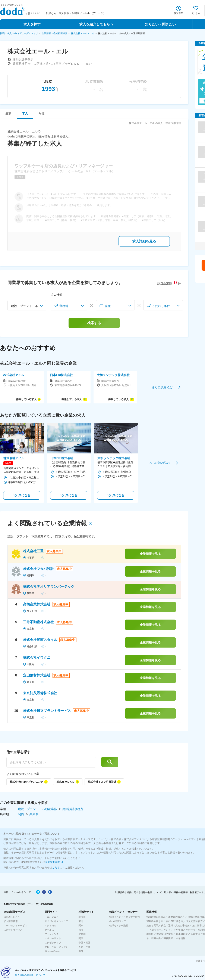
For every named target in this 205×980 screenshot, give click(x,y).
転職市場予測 (198, 934)
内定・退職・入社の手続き (175, 925)
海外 (81, 951)
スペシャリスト (53, 938)
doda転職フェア (118, 921)
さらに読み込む (162, 387)
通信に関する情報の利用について (144, 892)
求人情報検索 (11, 921)
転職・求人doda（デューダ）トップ (19, 33)
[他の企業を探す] (51, 762)
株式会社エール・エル (83, 33)
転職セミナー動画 (119, 925)
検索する (94, 323)
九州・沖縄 (84, 947)
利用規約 (120, 892)
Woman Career (53, 951)
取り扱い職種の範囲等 (176, 892)
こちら (56, 868)
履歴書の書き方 (176, 917)
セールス (49, 930)
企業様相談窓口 (54, 862)
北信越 (82, 934)
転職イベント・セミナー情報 (125, 917)
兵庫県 (34, 814)
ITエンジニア (52, 917)
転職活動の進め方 (156, 917)
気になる (196, 13)
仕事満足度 (182, 934)
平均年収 (178, 930)
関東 (81, 925)
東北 (81, 921)
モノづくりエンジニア (56, 921)
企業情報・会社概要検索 (55, 33)
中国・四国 (84, 943)
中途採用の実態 (165, 934)
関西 (21, 814)
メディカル (51, 925)
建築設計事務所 (73, 809)
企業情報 (181, 938)
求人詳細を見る (144, 241)
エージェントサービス (15, 925)
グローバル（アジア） (56, 947)
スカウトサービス (13, 930)
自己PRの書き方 (175, 921)
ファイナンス (52, 934)
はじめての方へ (12, 917)
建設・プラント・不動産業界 (38, 809)
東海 (81, 930)
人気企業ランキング (160, 930)
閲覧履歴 (179, 13)
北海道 (82, 917)
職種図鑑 (168, 938)
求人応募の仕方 (194, 921)
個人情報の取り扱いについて (30, 975)
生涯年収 (191, 930)
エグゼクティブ (53, 943)
